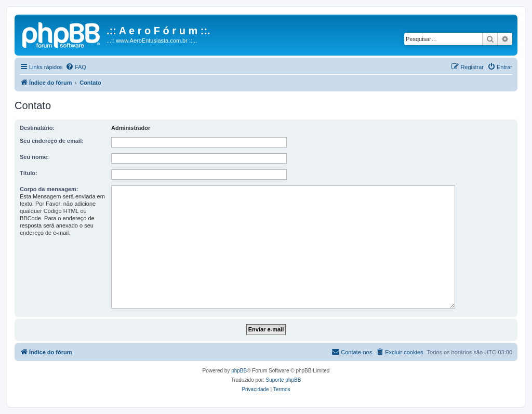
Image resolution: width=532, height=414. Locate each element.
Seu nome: (34, 157)
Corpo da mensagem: (49, 189)
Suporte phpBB (284, 380)
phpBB (239, 371)
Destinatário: (37, 128)
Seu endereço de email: (52, 141)
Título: (29, 173)
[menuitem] (76, 67)
